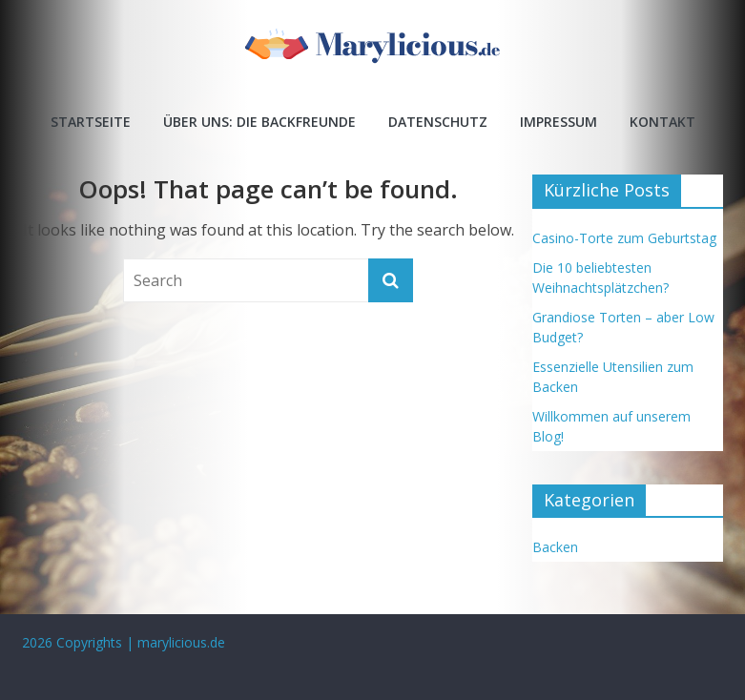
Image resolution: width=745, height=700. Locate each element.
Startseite (91, 122)
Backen (555, 547)
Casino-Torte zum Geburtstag (624, 238)
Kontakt (662, 122)
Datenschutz (438, 122)
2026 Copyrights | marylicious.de (124, 642)
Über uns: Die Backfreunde (259, 122)
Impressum (559, 122)
